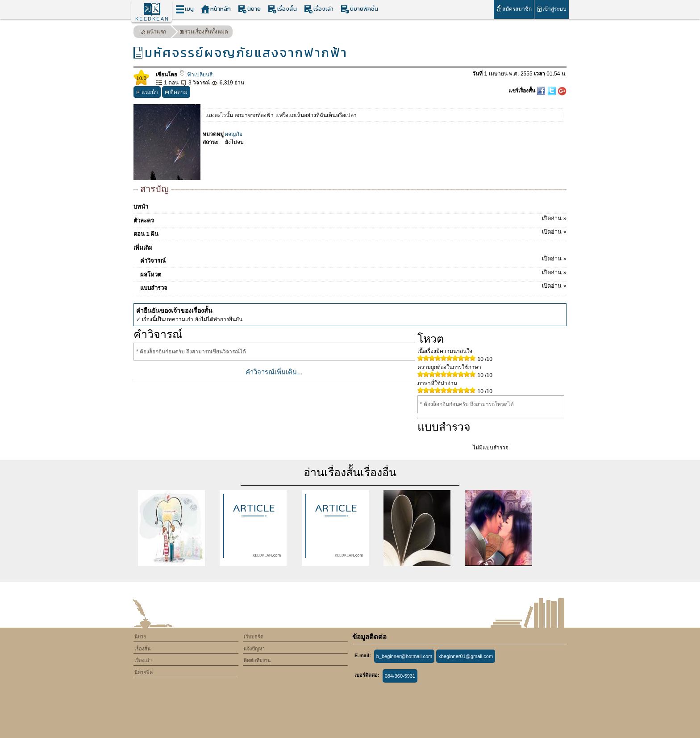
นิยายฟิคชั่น (359, 9)
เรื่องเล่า (319, 9)
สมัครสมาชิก (514, 9)
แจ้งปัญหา (254, 649)
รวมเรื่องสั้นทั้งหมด (204, 33)
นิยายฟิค (144, 672)
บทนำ (141, 207)
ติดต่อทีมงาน (257, 660)
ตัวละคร (350, 219)
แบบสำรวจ (353, 286)
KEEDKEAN (152, 19)
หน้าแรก (154, 33)
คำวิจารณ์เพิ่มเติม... (274, 372)
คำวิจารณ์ (353, 259)
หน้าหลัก (216, 9)
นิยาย (249, 9)
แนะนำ (147, 93)
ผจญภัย (234, 134)
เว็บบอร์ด (254, 637)
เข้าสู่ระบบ (552, 9)
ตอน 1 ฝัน (350, 232)
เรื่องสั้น (282, 9)
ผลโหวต (353, 273)
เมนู (185, 9)
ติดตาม (176, 93)
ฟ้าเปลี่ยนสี (195, 75)
